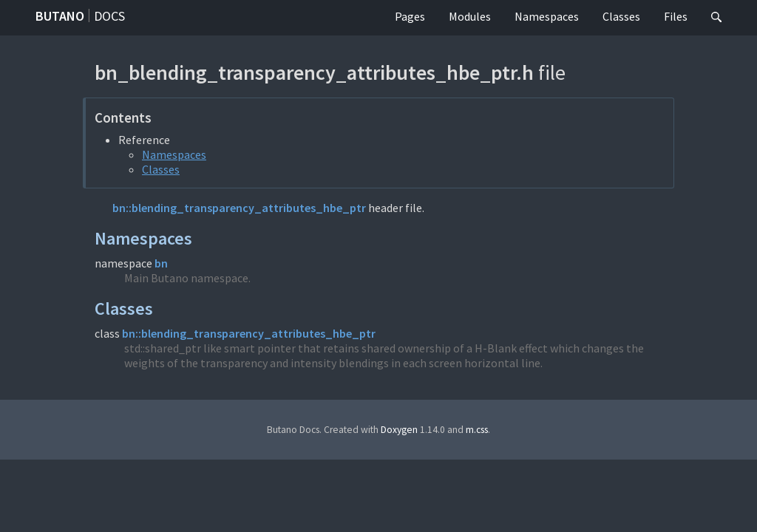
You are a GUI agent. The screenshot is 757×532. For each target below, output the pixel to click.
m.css (477, 430)
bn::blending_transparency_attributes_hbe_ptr (239, 208)
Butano (60, 16)
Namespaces (547, 16)
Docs (109, 16)
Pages (410, 16)
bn (161, 263)
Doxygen (399, 430)
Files (676, 16)
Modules (470, 16)
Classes (621, 16)
